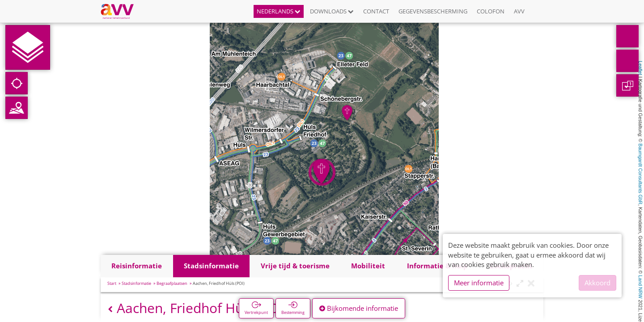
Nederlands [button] (279, 11)
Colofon (491, 11)
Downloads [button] (332, 11)
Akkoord (597, 283)
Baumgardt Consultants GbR (640, 174)
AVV (519, 11)
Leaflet (640, 68)
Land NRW (640, 287)
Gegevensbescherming (433, 11)
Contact (376, 11)
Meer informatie (479, 283)
